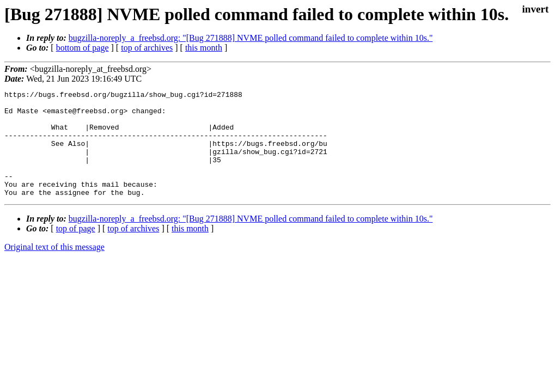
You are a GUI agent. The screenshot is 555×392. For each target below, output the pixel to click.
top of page (76, 250)
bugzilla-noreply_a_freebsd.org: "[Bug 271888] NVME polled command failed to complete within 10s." (251, 38)
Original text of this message (54, 268)
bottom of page (83, 48)
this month (204, 48)
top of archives (147, 48)
